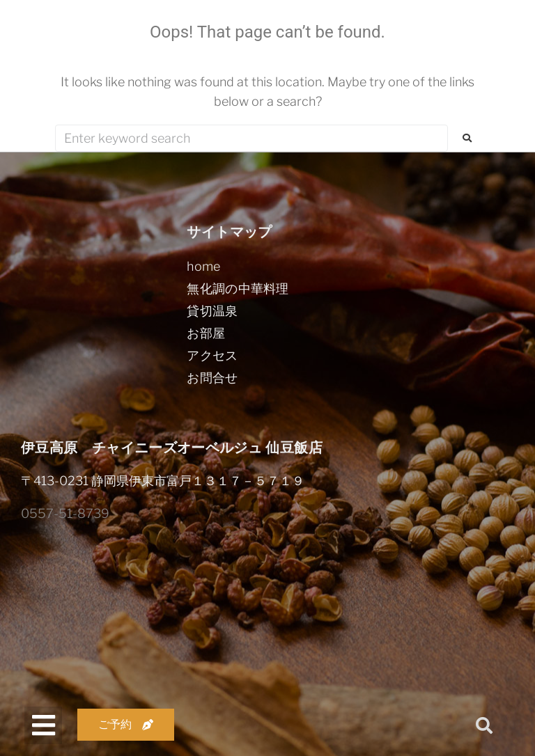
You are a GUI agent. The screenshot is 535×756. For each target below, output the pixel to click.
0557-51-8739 (65, 513)
